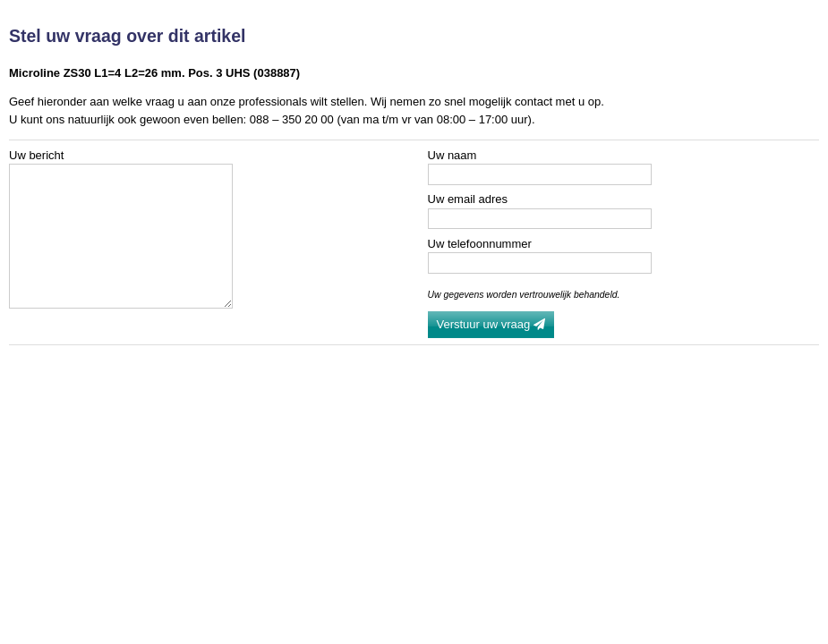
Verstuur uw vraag (491, 324)
